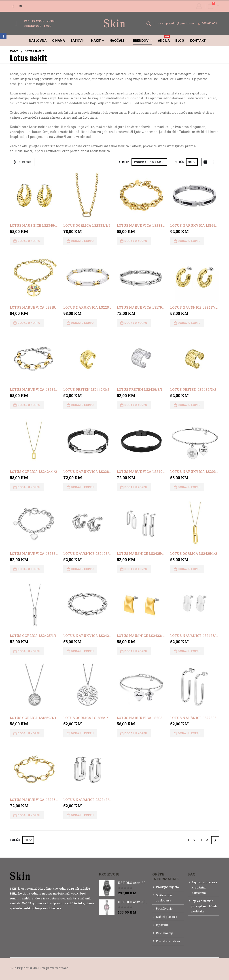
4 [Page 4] (207, 840)
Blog (180, 41)
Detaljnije (72, 908)
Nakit (96, 41)
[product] (34, 195)
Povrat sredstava (168, 941)
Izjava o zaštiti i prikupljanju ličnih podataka (204, 906)
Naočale (117, 41)
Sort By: (124, 162)
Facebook (3, 36)
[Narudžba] (149, 162)
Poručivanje (164, 908)
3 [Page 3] (201, 840)
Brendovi (141, 41)
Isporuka (162, 925)
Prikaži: (179, 162)
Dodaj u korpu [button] (29, 241)
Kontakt (198, 41)
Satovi (76, 41)
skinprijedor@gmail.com (176, 23)
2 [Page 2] (194, 840)
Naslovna (38, 41)
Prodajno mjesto (168, 887)
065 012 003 (208, 23)
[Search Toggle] (149, 23)
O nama (58, 41)
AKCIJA (164, 39)
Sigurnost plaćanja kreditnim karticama (204, 887)
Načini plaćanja (167, 917)
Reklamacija (165, 933)
